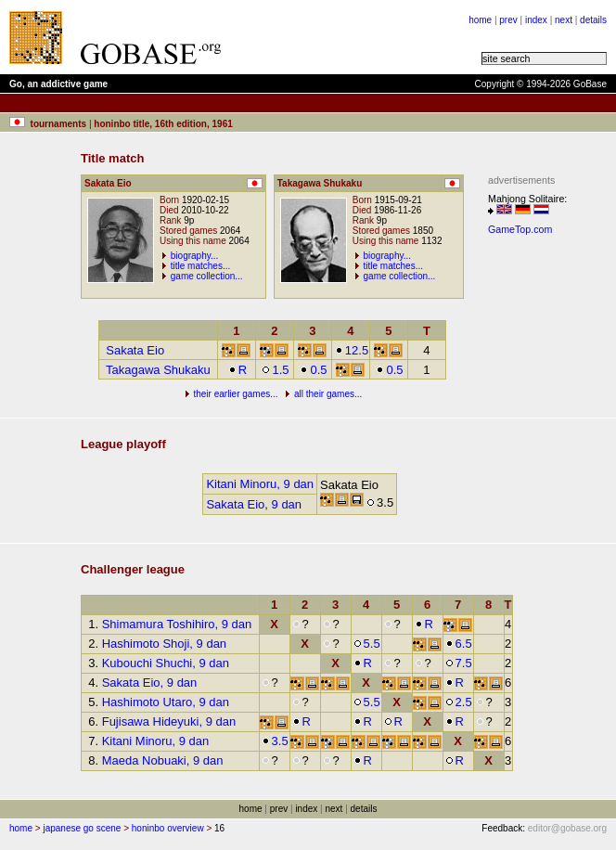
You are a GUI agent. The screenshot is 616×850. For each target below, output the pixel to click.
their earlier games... (235, 394)
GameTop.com (520, 229)
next (564, 20)
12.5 (352, 350)
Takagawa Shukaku (158, 370)
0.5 (313, 370)
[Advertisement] (544, 521)
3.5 (275, 741)
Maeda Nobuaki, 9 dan (163, 760)
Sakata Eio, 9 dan (254, 504)
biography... (195, 256)
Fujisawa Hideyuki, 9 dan (169, 721)
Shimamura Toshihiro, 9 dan (177, 624)
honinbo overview (168, 828)
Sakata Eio (135, 350)
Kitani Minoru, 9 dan (260, 484)
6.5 (459, 644)
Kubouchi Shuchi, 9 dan (166, 663)
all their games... (328, 394)
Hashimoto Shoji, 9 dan (164, 644)
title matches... (200, 266)
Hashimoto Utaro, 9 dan (166, 702)
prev (508, 20)
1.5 (275, 370)
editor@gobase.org (567, 828)
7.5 (459, 663)
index (536, 20)
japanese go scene (82, 828)
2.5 (459, 702)
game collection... (207, 276)
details (593, 20)
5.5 (367, 644)
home (480, 20)
